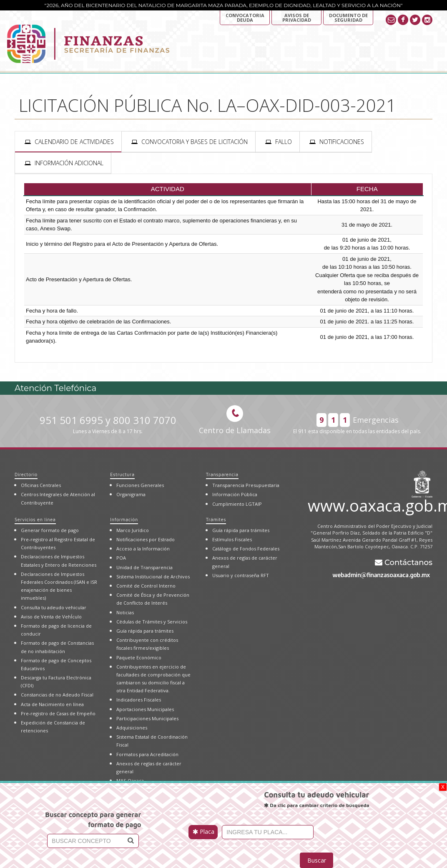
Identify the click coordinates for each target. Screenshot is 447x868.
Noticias (125, 612)
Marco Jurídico (133, 530)
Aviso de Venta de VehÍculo (51, 617)
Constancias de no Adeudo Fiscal (57, 695)
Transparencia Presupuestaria (246, 485)
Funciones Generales (140, 485)
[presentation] (68, 142)
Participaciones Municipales (147, 718)
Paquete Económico (139, 657)
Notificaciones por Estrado (146, 539)
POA (121, 558)
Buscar (317, 860)
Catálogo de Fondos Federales (246, 549)
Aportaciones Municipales (145, 709)
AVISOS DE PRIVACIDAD (297, 18)
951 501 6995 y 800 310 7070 (108, 424)
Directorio (26, 474)
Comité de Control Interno (146, 586)
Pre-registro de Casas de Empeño (58, 713)
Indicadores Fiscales (139, 700)
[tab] (68, 142)
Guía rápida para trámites (145, 631)
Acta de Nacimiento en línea (52, 704)
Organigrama (131, 494)
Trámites (216, 519)
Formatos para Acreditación (147, 754)
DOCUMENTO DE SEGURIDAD (348, 18)
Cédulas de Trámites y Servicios (152, 622)
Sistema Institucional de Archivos (153, 577)
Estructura (122, 474)
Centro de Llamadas (235, 420)
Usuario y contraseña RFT (241, 575)
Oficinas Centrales (41, 485)
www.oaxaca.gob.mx (370, 504)
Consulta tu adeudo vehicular (54, 607)
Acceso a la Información (143, 549)
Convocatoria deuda (245, 18)
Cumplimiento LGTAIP (237, 504)
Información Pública (235, 494)
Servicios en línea (35, 519)
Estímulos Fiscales (232, 539)
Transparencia (222, 474)
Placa (203, 831)
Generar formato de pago (50, 530)
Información (124, 519)
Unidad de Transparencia (144, 567)
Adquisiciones (132, 728)
